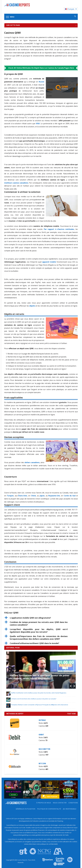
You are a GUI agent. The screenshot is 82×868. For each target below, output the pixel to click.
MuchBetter (44, 749)
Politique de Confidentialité (49, 809)
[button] (41, 618)
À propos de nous (44, 803)
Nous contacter (60, 803)
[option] (41, 670)
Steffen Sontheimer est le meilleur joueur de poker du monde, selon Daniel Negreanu (39, 677)
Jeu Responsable (70, 809)
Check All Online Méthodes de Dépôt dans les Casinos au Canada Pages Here (41, 68)
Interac (42, 720)
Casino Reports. (23, 860)
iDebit (41, 735)
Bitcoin (42, 763)
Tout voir (71, 714)
